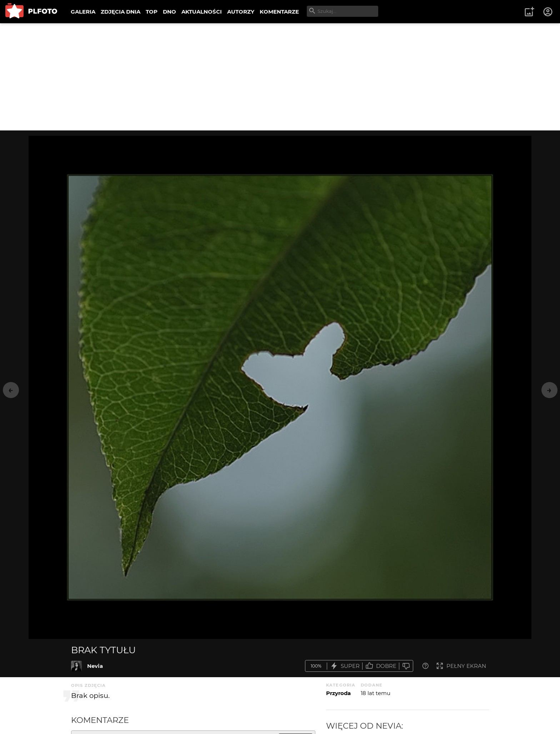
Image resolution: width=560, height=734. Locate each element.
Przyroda (338, 693)
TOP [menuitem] (152, 12)
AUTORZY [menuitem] (241, 12)
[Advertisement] (280, 77)
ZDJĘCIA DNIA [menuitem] (121, 12)
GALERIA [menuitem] (83, 12)
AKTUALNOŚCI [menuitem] (202, 12)
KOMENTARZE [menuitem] (279, 12)
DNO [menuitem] (169, 12)
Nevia (95, 666)
